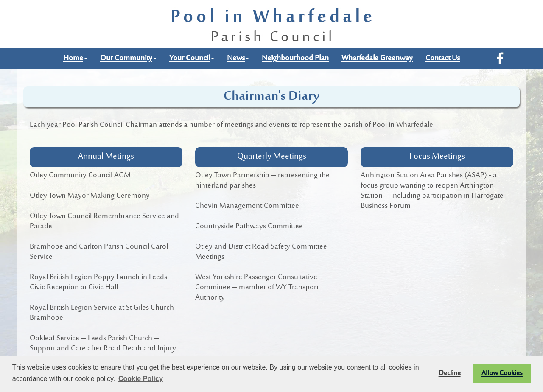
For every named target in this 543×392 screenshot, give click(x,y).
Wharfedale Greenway (377, 59)
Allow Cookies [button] (502, 373)
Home (75, 59)
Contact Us (443, 59)
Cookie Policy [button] (141, 379)
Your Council (192, 59)
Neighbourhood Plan (295, 59)
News (238, 59)
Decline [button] (450, 373)
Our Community (128, 59)
